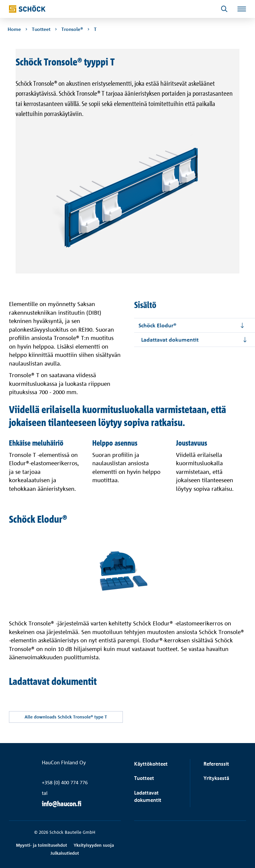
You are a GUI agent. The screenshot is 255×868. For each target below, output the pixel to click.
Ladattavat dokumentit (148, 797)
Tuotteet (144, 778)
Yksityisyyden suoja (94, 845)
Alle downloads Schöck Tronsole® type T (67, 717)
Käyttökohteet (151, 764)
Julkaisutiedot (65, 853)
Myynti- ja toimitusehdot (42, 845)
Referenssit (216, 764)
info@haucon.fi (62, 804)
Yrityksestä (216, 778)
